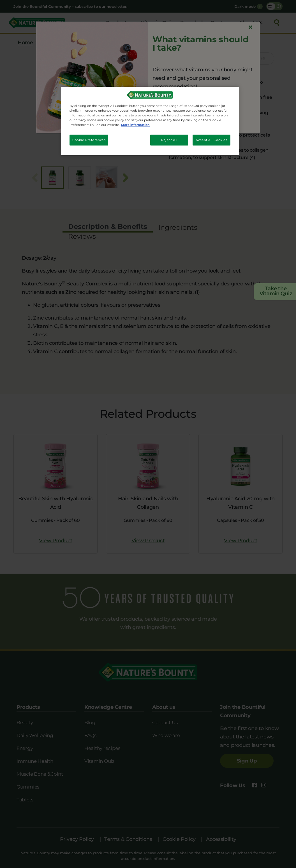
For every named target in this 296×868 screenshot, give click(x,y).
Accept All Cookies (211, 140)
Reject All (169, 140)
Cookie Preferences (89, 140)
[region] (150, 121)
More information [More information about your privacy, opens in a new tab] (135, 125)
